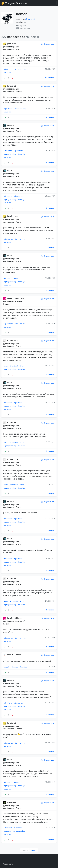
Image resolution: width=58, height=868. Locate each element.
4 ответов (50, 290)
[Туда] (34, 850)
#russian (8, 72)
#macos (15, 667)
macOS (9, 655)
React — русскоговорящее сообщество (11, 128)
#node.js (8, 831)
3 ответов (50, 414)
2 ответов (50, 530)
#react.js (21, 154)
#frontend (8, 151)
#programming (21, 69)
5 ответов (50, 493)
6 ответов (50, 208)
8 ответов (50, 163)
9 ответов (50, 451)
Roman (19, 50)
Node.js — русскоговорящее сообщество (11, 805)
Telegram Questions (14, 3)
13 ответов (50, 374)
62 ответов (50, 78)
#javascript (8, 69)
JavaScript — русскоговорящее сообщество (11, 47)
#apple (7, 667)
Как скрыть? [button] (21, 25)
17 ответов (50, 247)
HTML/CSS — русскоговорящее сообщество (11, 343)
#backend (8, 828)
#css (6, 366)
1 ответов (50, 751)
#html (22, 366)
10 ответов (50, 117)
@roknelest (30, 19)
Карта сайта (8, 864)
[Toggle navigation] (53, 3)
